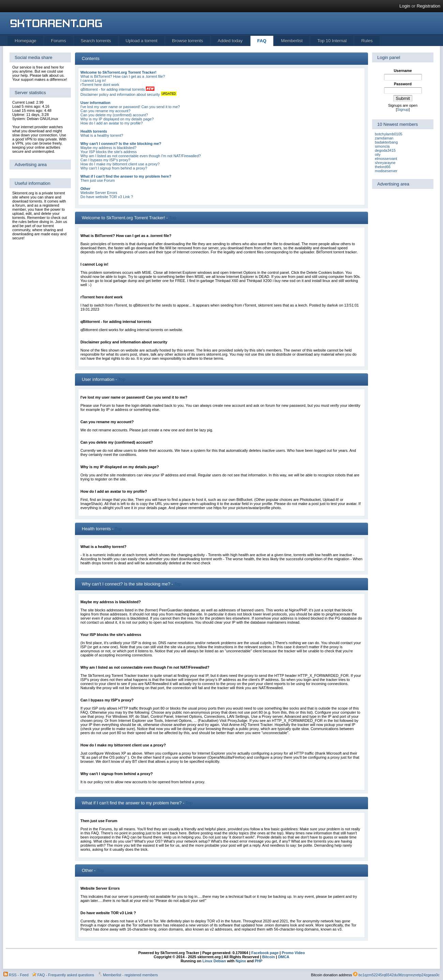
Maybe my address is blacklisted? (108, 148)
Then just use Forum (98, 180)
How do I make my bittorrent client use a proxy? (120, 164)
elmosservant (386, 159)
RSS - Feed (19, 975)
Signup (403, 109)
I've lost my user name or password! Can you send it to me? (130, 107)
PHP (258, 961)
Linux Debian (214, 961)
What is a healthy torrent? (102, 135)
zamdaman (384, 138)
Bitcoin (268, 957)
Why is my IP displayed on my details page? (117, 119)
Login (405, 6)
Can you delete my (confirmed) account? (114, 115)
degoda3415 (385, 150)
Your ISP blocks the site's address (109, 152)
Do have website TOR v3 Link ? (107, 197)
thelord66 (383, 167)
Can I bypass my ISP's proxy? (105, 160)
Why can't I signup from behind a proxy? (114, 168)
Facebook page (264, 953)
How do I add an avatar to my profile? (112, 123)
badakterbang (386, 142)
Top (173, 218)
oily (378, 154)
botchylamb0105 (389, 134)
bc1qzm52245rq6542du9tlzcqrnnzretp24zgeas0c (399, 975)
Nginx (241, 961)
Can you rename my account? (105, 111)
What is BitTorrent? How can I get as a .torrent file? (123, 76)
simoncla (382, 146)
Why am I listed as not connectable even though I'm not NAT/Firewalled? (141, 156)
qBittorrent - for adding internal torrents (113, 89)
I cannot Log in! (93, 80)
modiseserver (386, 171)
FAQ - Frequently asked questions (66, 975)
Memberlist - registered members (130, 975)
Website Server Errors (99, 193)
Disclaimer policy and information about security (120, 94)
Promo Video (293, 953)
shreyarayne (385, 163)
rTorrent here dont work (100, 85)
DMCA (284, 957)
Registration (429, 6)
